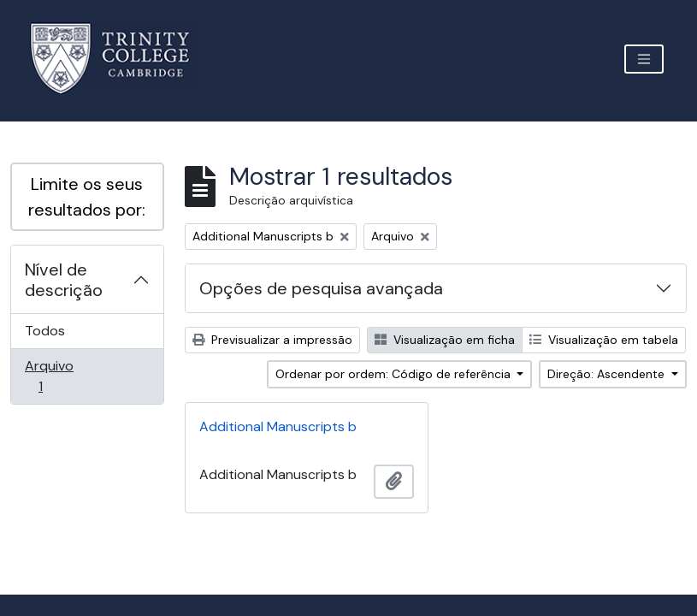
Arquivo (65, 376)
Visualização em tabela (604, 340)
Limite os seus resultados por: (87, 197)
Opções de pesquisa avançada (321, 288)
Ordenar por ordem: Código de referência (395, 374)
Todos (45, 331)
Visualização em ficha (445, 340)
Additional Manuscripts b (278, 426)
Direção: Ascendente (608, 374)
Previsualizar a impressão (272, 340)
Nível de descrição (64, 280)
